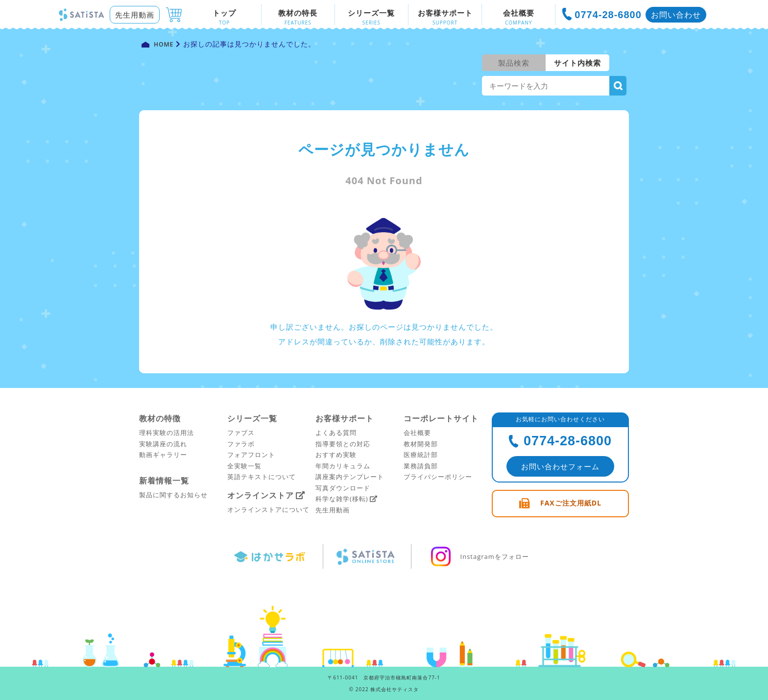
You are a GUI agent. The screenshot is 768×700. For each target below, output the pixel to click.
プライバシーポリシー (438, 477)
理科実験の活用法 (167, 433)
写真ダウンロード (343, 488)
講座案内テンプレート (350, 477)
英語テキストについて (262, 477)
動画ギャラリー (163, 455)
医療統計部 (421, 455)
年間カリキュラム (343, 466)
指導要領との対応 (343, 444)
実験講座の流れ (163, 444)
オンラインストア (261, 495)
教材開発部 (421, 444)
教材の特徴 (160, 418)
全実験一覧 (244, 466)
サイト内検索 (577, 63)
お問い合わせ (676, 15)
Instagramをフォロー (479, 556)
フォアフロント (251, 455)
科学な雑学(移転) (342, 499)
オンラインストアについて (268, 509)
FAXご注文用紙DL (571, 503)
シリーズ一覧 (252, 418)
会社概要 (417, 433)
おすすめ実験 (336, 455)
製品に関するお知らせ (173, 495)
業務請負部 (421, 466)
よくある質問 (336, 433)
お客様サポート (345, 418)
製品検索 (514, 63)
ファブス (241, 433)
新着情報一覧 (164, 481)
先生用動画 (135, 15)
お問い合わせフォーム (560, 466)
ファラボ (241, 444)
